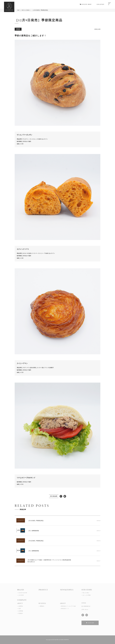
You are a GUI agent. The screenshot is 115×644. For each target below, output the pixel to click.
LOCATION (100, 4)
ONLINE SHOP (87, 4)
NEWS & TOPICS (26, 10)
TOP (18, 10)
